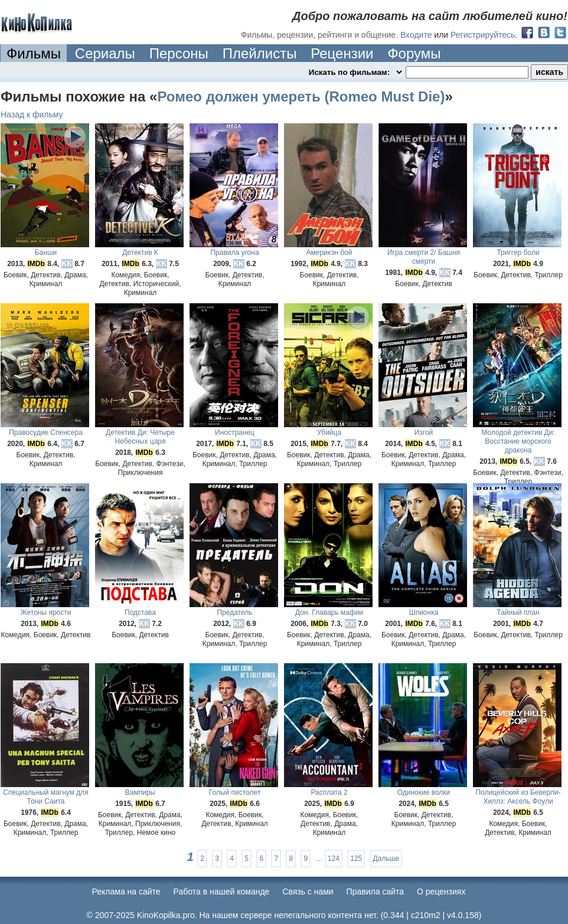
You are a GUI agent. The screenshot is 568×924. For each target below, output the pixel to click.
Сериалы (105, 53)
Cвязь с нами (308, 892)
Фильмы (34, 53)
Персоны (179, 53)
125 (356, 859)
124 (334, 859)
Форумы (414, 53)
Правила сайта (375, 892)
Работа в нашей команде (222, 892)
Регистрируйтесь (483, 35)
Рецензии (342, 53)
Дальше (386, 859)
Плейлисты (260, 53)
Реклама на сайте (126, 892)
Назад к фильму (32, 114)
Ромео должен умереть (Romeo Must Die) (301, 96)
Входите (416, 35)
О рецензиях (441, 892)
